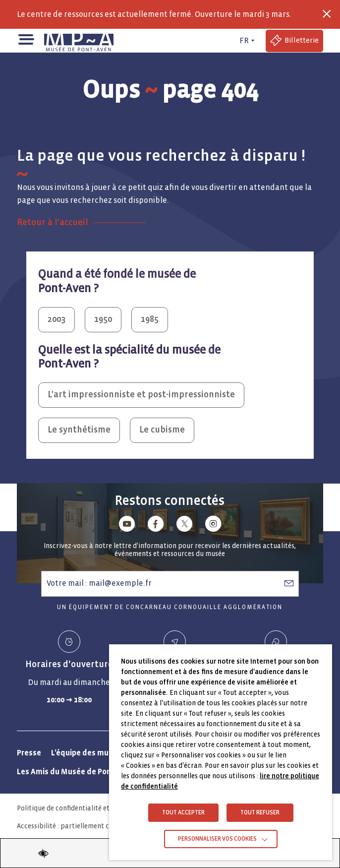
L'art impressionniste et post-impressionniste (141, 395)
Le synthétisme (79, 430)
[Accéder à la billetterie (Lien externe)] (294, 41)
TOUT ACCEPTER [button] (183, 813)
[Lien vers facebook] (156, 526)
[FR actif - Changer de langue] (246, 41)
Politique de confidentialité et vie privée (79, 808)
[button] (26, 38)
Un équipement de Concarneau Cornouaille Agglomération (170, 607)
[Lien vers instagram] (213, 526)
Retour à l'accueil (53, 222)
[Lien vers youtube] (127, 526)
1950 (103, 319)
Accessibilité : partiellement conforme (76, 826)
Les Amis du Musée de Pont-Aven (76, 772)
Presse (29, 753)
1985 (150, 319)
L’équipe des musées (88, 753)
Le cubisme (162, 430)
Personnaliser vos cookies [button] (217, 839)
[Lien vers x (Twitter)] (184, 526)
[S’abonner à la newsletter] (289, 583)
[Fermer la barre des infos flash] (327, 14)
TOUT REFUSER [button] (260, 813)
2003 (57, 319)
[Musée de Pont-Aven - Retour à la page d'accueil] (79, 41)
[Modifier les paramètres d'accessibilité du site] (43, 853)
